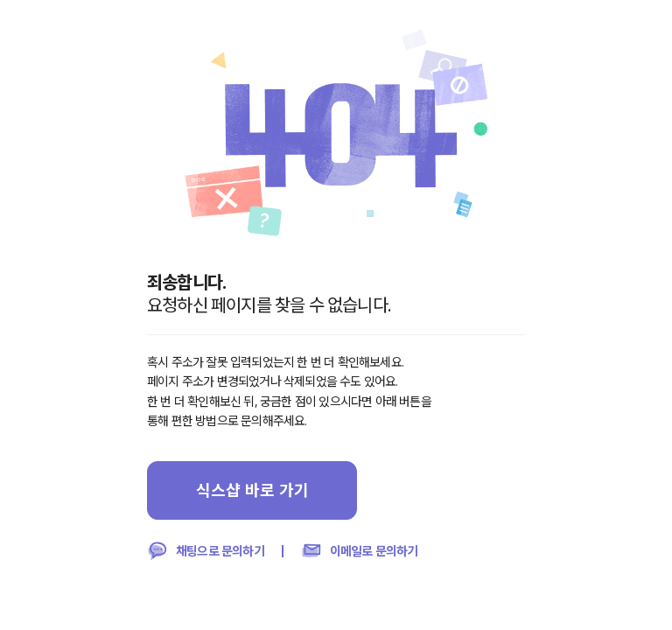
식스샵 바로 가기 (252, 490)
